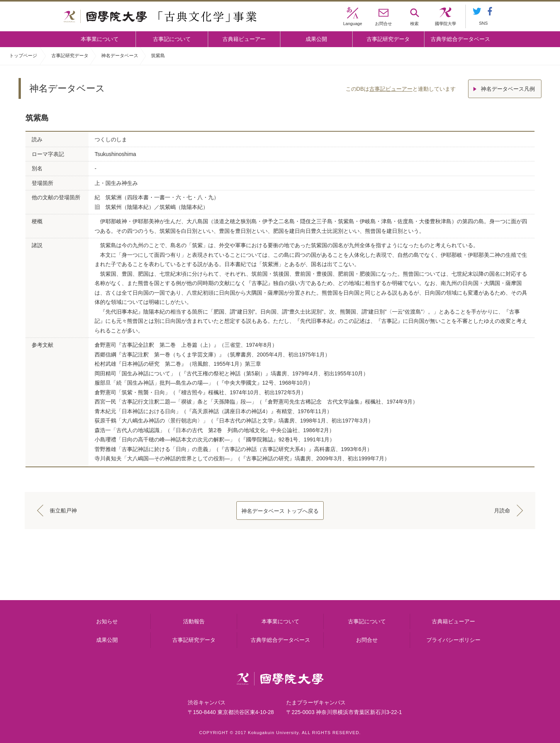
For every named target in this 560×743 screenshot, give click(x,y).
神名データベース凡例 (508, 89)
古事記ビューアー (391, 89)
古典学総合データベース (460, 39)
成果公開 (316, 39)
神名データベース (120, 56)
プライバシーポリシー (453, 640)
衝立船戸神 (63, 511)
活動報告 (194, 621)
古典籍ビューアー (244, 39)
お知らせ (107, 621)
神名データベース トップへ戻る (280, 511)
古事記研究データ (388, 39)
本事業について (100, 39)
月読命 (502, 511)
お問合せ (367, 640)
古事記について (172, 39)
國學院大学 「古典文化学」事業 (160, 17)
